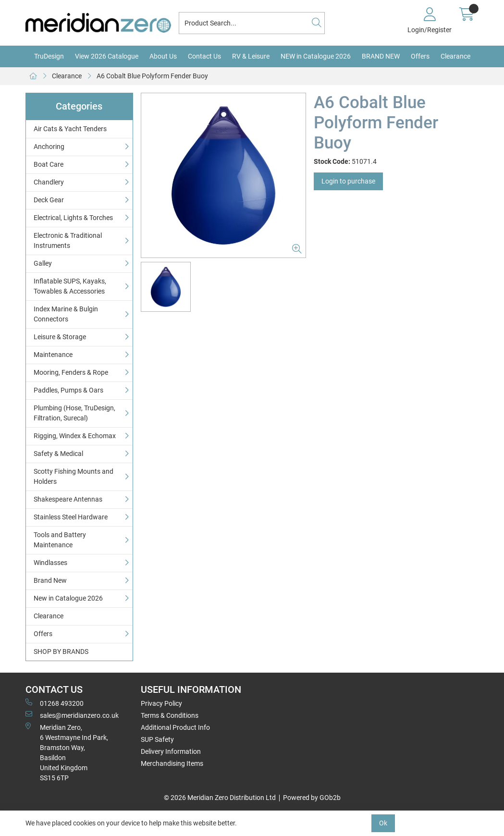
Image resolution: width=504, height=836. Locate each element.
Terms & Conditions (170, 715)
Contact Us (204, 56)
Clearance (455, 56)
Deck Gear (49, 200)
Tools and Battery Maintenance (60, 540)
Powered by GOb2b (312, 798)
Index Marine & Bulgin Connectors (66, 314)
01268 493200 (55, 703)
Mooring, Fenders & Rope (71, 372)
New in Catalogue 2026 (68, 598)
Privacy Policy (161, 703)
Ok (383, 823)
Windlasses (50, 563)
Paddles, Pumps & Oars (68, 390)
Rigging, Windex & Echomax (75, 436)
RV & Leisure (251, 56)
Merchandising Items (172, 763)
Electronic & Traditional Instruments (68, 240)
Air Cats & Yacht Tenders (70, 129)
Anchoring (49, 147)
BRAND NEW (381, 56)
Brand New (50, 580)
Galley (43, 263)
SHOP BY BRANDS (61, 652)
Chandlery (49, 182)
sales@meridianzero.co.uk (72, 715)
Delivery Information (171, 751)
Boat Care (49, 164)
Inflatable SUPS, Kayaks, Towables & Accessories (70, 286)
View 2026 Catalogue (107, 56)
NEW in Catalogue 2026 (316, 56)
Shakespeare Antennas (68, 499)
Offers (420, 56)
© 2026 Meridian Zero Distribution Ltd (220, 798)
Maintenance (53, 355)
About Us (163, 56)
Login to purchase (348, 181)
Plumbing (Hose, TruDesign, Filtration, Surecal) (74, 413)
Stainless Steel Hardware (71, 517)
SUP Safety (157, 739)
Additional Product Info (175, 727)
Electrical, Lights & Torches (73, 218)
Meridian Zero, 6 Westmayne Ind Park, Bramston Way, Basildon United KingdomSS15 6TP (67, 752)
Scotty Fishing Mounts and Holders (74, 476)
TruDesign (49, 56)
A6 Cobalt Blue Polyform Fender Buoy (152, 76)
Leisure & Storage (60, 337)
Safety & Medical (58, 454)
